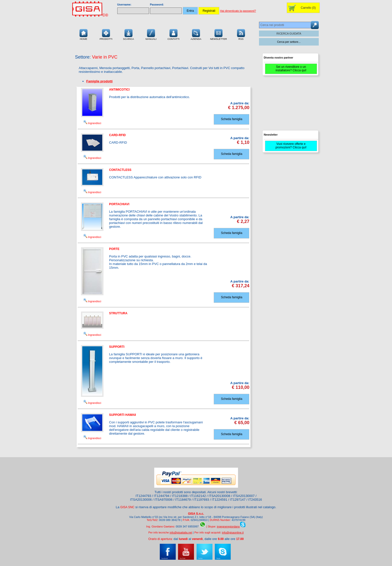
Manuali (151, 34)
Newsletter (218, 34)
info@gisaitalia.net (181, 532)
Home (83, 34)
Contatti (173, 34)
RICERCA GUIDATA (289, 34)
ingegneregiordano (228, 526)
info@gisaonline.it (233, 532)
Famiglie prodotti (99, 81)
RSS (241, 34)
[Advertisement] (290, 105)
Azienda (196, 34)
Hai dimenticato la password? (238, 11)
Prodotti (106, 34)
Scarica (128, 34)
